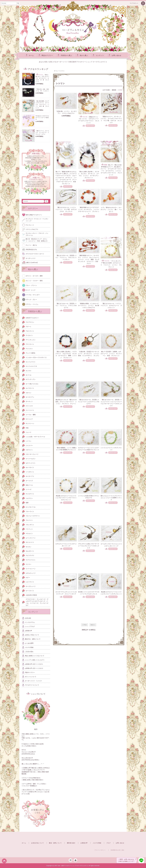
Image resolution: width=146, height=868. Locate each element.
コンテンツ (98, 55)
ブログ (108, 843)
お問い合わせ (114, 55)
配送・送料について (55, 843)
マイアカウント (134, 3)
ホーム (29, 55)
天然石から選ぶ (64, 55)
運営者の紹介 (71, 843)
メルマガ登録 (97, 843)
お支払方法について (37, 843)
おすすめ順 (106, 90)
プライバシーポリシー (100, 850)
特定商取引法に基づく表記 (117, 850)
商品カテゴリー (45, 55)
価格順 (114, 90)
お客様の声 (84, 843)
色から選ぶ (82, 55)
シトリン (62, 71)
